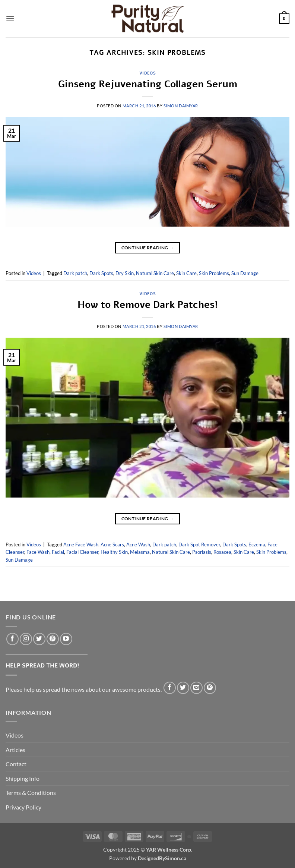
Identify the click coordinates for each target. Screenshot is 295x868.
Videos (147, 73)
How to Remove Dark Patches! (148, 305)
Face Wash (38, 552)
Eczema (257, 545)
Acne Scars (112, 545)
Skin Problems (214, 273)
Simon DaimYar (181, 106)
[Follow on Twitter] (39, 639)
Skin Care (186, 273)
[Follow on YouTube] (66, 639)
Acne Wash (138, 545)
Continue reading (148, 248)
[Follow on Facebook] (12, 639)
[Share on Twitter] (183, 688)
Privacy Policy (23, 807)
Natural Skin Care (155, 273)
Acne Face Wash (81, 545)
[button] (10, 18)
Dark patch (75, 273)
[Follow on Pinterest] (53, 639)
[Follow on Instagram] (26, 639)
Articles (15, 750)
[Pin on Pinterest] (210, 688)
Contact (16, 764)
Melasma (140, 552)
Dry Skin (125, 273)
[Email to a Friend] (196, 688)
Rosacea (222, 552)
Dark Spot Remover (199, 545)
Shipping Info (23, 778)
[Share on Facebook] (170, 688)
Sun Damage (245, 273)
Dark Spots (101, 273)
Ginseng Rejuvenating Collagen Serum (148, 84)
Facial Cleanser (82, 552)
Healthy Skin (114, 552)
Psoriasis (202, 552)
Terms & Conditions (31, 793)
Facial (58, 552)
